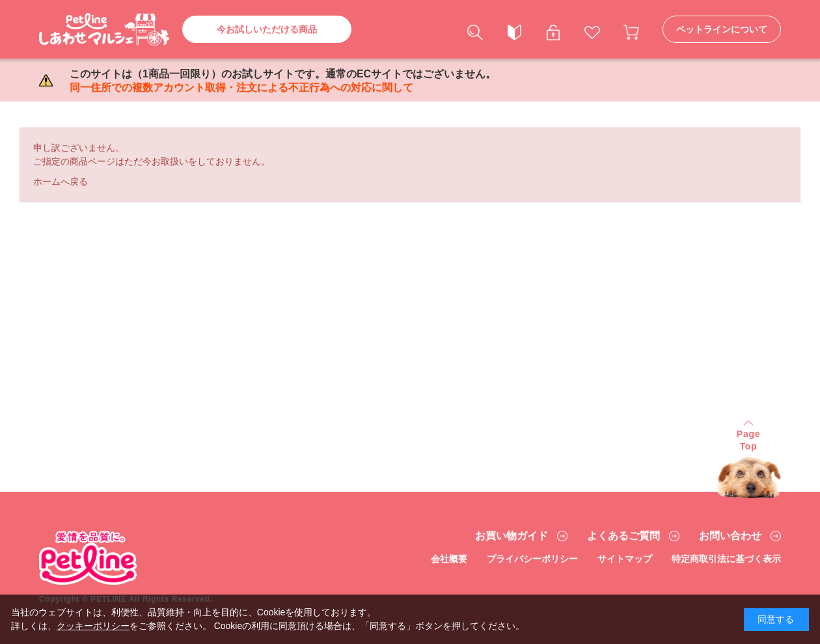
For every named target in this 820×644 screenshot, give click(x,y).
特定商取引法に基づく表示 (726, 559)
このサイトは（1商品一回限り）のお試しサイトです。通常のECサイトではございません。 (283, 81)
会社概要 (449, 559)
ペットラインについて (722, 29)
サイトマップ (625, 559)
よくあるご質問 (623, 536)
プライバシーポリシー (532, 559)
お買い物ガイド (512, 536)
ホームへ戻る (61, 181)
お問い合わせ (730, 536)
